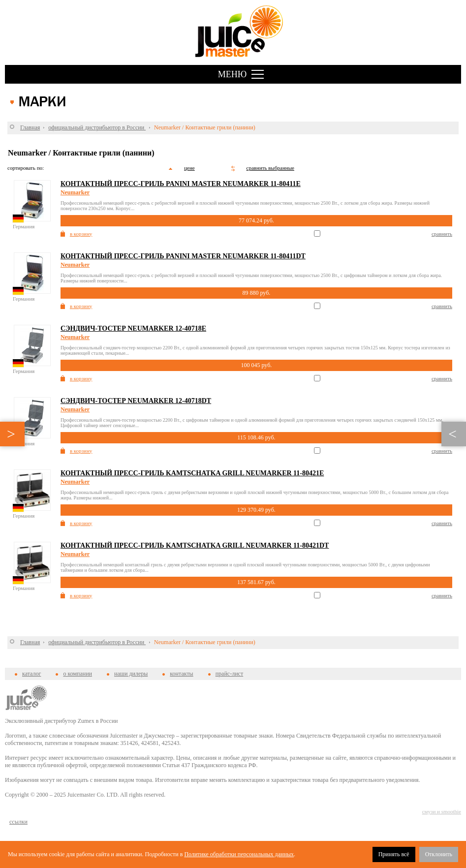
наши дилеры (131, 674)
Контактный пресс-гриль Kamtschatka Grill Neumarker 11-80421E (192, 473)
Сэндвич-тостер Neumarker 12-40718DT (136, 401)
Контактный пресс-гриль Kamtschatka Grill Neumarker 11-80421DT (195, 545)
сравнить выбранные (270, 168)
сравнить (442, 234)
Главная (30, 127)
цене (189, 168)
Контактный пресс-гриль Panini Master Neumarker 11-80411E (181, 184)
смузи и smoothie (442, 811)
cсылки (18, 822)
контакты (181, 674)
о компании (78, 674)
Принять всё (394, 854)
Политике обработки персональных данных (239, 854)
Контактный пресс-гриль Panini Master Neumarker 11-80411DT (183, 256)
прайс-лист (229, 674)
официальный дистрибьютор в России (97, 127)
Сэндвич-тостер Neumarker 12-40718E (133, 328)
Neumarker (75, 192)
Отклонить (439, 854)
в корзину (81, 234)
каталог (31, 674)
